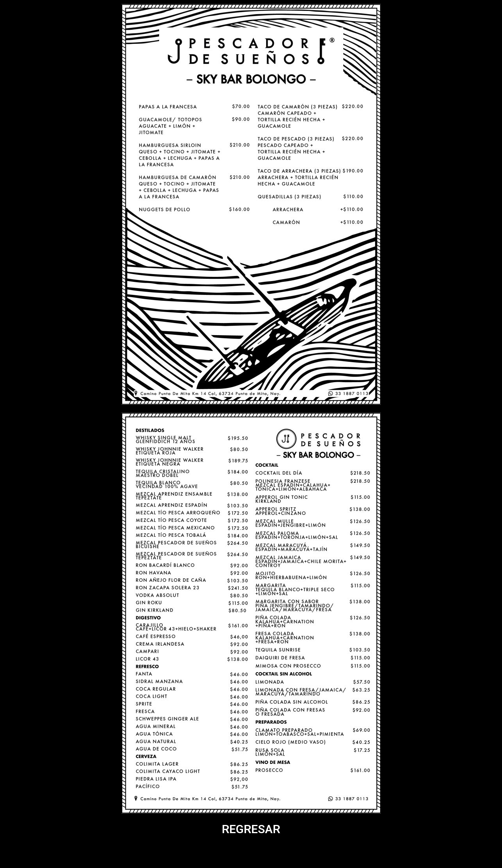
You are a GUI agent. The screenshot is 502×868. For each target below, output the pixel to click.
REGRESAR (251, 829)
